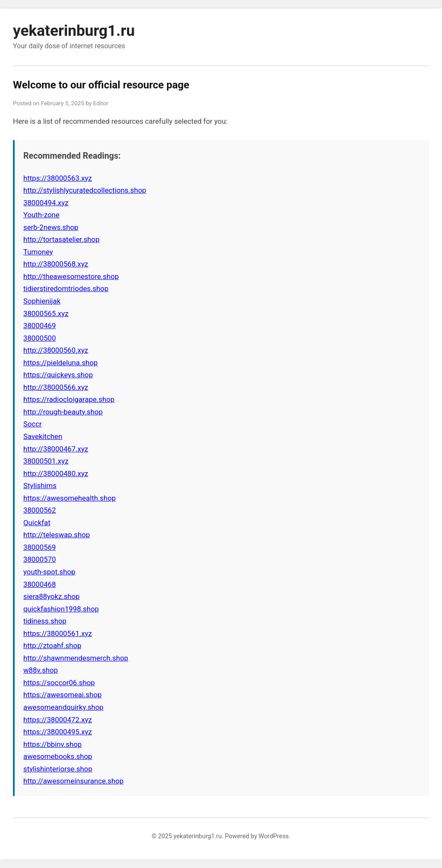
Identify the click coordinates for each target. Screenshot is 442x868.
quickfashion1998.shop (61, 609)
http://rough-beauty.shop (63, 412)
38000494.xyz (46, 203)
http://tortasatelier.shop (62, 239)
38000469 (39, 326)
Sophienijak (42, 301)
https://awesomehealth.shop (69, 498)
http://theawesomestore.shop (71, 276)
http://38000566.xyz (56, 387)
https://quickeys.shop (58, 375)
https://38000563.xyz (58, 178)
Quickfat (37, 523)
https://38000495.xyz (58, 732)
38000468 (39, 584)
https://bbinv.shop (52, 744)
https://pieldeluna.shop (60, 363)
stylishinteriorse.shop (58, 769)
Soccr (33, 424)
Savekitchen (43, 436)
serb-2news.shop (51, 227)
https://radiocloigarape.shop (69, 399)
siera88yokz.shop (52, 596)
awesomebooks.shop (58, 756)
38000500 (39, 338)
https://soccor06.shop (59, 683)
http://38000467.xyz (56, 449)
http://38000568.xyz (56, 264)
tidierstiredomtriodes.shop (66, 288)
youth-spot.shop (49, 572)
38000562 (39, 510)
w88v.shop (41, 670)
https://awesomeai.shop (62, 695)
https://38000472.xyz (58, 720)
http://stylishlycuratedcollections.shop (85, 190)
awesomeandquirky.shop (63, 707)
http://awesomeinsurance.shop (73, 781)
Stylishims (40, 486)
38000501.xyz (46, 461)
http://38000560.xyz (56, 350)
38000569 (39, 547)
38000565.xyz (46, 313)
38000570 (39, 559)
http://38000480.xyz (56, 473)
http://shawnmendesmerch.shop (76, 658)
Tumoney (38, 252)
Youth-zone (41, 215)
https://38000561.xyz (58, 633)
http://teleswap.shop (57, 535)
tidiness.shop (45, 621)
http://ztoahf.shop (52, 646)
